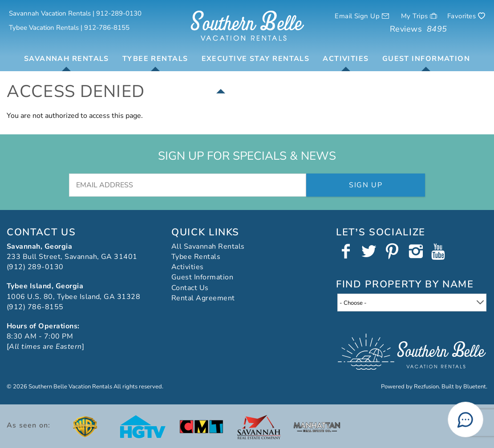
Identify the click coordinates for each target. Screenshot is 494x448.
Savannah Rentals (67, 59)
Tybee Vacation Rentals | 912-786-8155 (69, 28)
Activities (346, 59)
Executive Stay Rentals (256, 59)
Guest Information (426, 59)
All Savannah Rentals (208, 246)
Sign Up (366, 185)
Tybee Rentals (155, 59)
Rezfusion (426, 387)
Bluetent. (475, 387)
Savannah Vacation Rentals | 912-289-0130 (75, 13)
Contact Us (190, 288)
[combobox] (412, 303)
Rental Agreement (203, 298)
